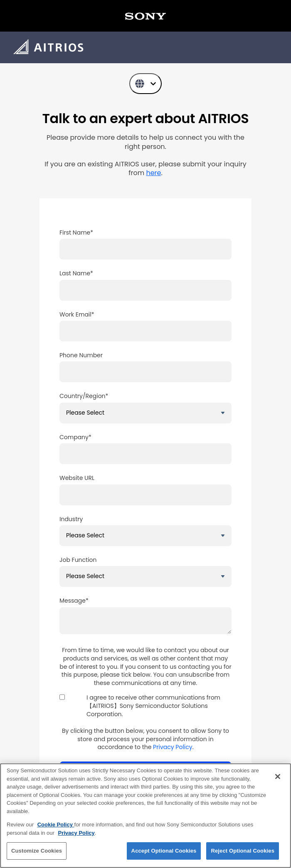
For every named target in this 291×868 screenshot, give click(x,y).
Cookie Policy (56, 825)
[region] (145, 816)
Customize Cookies (37, 851)
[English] (145, 84)
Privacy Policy (173, 747)
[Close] (278, 777)
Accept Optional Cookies (164, 851)
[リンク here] (153, 173)
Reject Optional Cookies (243, 851)
